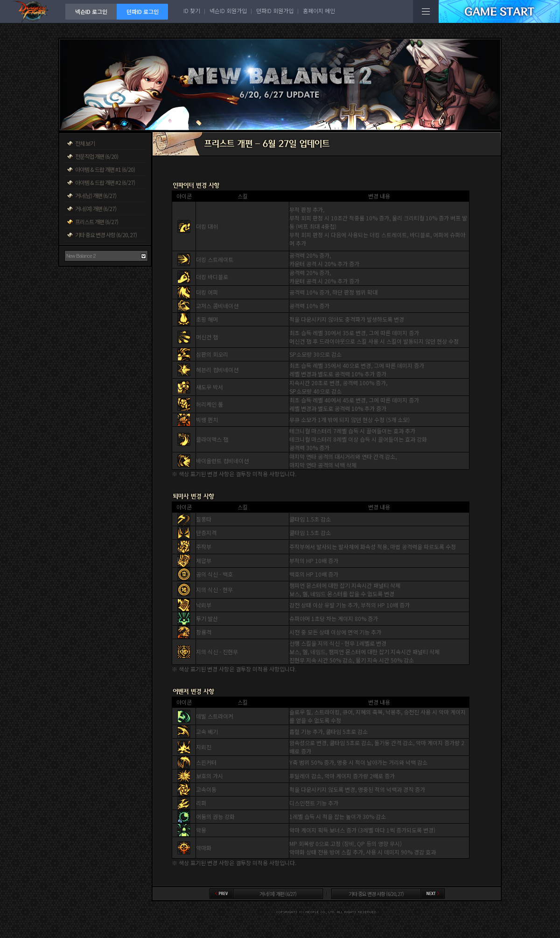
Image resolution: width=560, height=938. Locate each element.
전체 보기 (85, 143)
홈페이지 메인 (319, 11)
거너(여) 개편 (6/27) (96, 208)
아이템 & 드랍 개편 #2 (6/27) (105, 182)
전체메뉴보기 (426, 11)
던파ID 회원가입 (275, 11)
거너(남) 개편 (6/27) (96, 195)
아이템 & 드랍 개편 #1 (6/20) (105, 169)
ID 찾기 (192, 11)
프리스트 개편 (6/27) (97, 222)
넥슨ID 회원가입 (228, 11)
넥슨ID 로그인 (91, 11)
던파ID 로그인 (143, 11)
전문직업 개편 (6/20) (97, 156)
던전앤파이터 (33, 11)
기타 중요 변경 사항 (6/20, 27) (106, 235)
